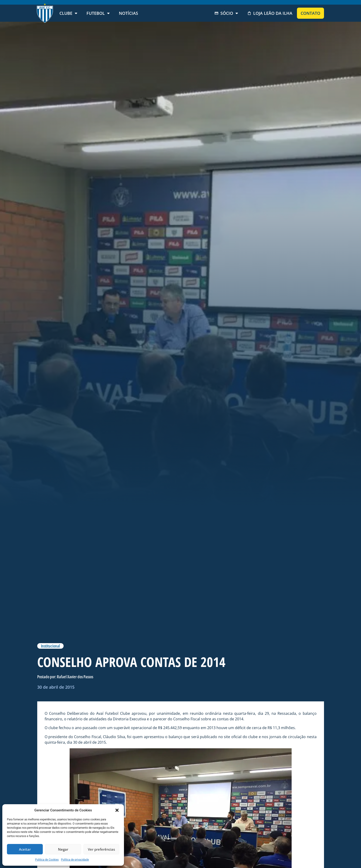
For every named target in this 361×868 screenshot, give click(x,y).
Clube (68, 13)
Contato (310, 13)
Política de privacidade (75, 860)
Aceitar (25, 849)
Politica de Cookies (47, 860)
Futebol (98, 13)
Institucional (50, 646)
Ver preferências (101, 849)
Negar (63, 849)
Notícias (128, 13)
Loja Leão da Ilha (270, 13)
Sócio (226, 13)
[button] (117, 810)
